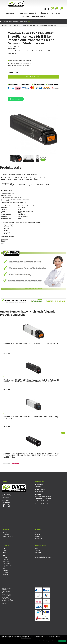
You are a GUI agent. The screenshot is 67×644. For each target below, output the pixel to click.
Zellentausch (6, 569)
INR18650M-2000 (23, 216)
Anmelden (5, 533)
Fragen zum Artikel (31, 26)
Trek (4, 548)
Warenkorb (37, 533)
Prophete (23, 22)
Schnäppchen (6, 567)
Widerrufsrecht (38, 538)
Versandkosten (27, 64)
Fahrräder (5, 560)
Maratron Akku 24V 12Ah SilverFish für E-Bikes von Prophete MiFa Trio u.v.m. (33, 343)
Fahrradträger (6, 563)
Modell (4, 26)
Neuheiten (6, 574)
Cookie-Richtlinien (26, 638)
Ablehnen (55, 641)
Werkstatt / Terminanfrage (33, 17)
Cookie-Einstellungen (45, 641)
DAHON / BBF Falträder (9, 554)
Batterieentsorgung (39, 556)
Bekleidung (6, 571)
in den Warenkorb (33, 77)
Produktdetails (15, 26)
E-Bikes (5, 558)
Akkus (30, 22)
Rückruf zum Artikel (49, 26)
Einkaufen (57, 14)
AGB (36, 554)
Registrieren (6, 535)
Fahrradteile (6, 561)
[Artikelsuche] (45, 10)
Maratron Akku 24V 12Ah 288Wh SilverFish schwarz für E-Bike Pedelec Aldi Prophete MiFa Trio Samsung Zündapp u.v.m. (31, 38)
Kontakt (36, 548)
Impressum (37, 550)
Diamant (5, 550)
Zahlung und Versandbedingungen (43, 558)
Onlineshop (11, 14)
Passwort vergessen (8, 537)
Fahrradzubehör (7, 565)
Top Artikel (37, 535)
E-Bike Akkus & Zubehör (29, 14)
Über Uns (45, 14)
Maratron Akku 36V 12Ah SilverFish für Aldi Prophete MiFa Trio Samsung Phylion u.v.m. (31, 418)
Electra (5, 552)
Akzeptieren (62, 641)
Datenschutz (38, 552)
